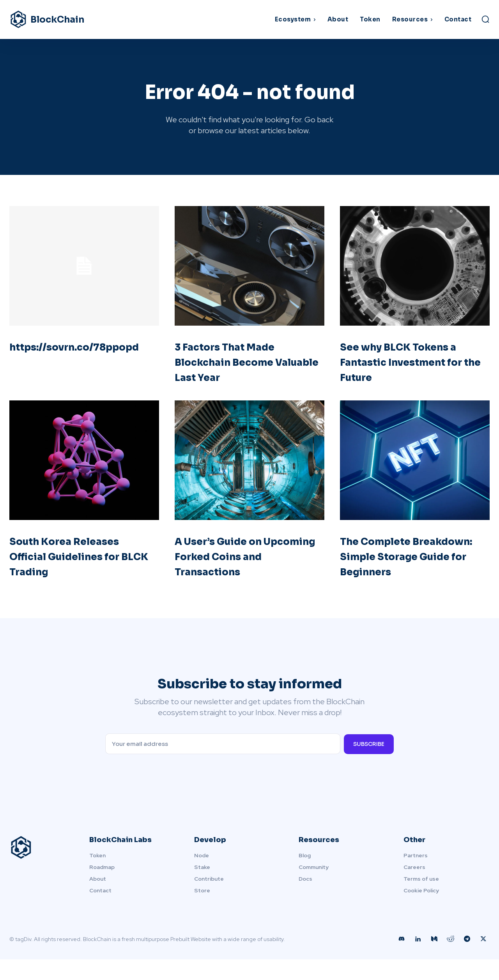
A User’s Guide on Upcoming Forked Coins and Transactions (246, 561)
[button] (485, 19)
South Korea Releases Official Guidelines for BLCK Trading (76, 561)
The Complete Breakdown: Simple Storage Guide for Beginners (399, 568)
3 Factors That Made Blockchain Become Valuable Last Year (235, 366)
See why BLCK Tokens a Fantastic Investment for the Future (410, 366)
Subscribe (369, 764)
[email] (222, 764)
